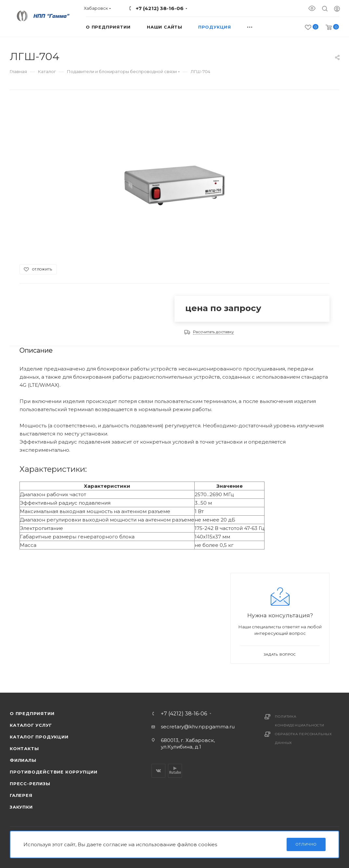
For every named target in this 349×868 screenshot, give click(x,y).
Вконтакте (158, 771)
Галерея (21, 795)
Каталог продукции (39, 737)
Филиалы (23, 760)
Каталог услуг (31, 725)
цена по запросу (223, 308)
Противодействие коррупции (54, 772)
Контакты (24, 748)
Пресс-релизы (30, 784)
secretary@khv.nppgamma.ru (198, 727)
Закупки (21, 807)
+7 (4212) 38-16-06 (160, 8)
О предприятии (32, 713)
